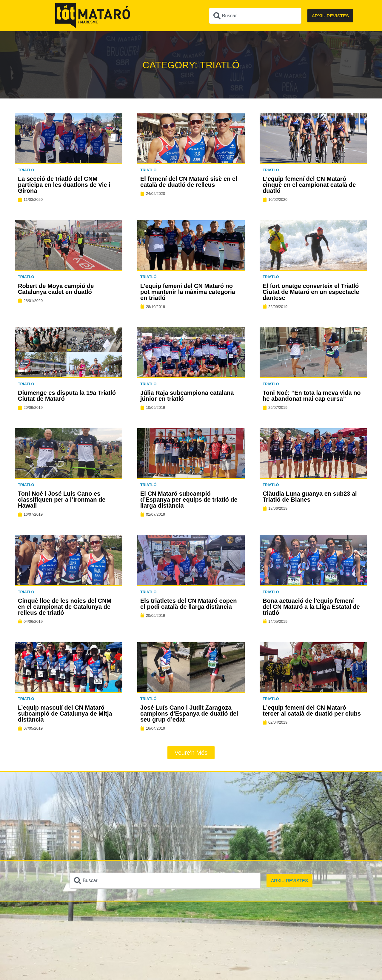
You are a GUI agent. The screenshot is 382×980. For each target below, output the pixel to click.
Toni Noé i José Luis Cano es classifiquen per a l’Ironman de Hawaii (62, 500)
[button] (191, 753)
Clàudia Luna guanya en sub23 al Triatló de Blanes (310, 497)
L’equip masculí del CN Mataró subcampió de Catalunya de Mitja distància (65, 714)
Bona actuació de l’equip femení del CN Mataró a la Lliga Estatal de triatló (311, 607)
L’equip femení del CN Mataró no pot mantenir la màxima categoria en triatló (188, 292)
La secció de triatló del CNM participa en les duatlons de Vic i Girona (64, 185)
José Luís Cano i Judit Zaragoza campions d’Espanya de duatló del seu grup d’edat (189, 714)
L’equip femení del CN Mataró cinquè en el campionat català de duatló (309, 185)
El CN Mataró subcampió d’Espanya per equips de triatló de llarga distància (189, 500)
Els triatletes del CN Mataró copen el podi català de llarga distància (188, 604)
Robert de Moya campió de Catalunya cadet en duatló (56, 289)
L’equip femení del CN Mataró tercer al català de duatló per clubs (312, 711)
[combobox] (255, 16)
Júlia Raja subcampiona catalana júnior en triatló (187, 396)
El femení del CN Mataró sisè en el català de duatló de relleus (189, 182)
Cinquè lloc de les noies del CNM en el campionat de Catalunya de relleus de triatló (65, 607)
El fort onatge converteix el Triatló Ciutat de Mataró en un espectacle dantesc (311, 292)
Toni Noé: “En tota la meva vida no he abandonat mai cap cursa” (312, 396)
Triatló (26, 170)
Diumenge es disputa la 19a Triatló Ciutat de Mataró (67, 396)
